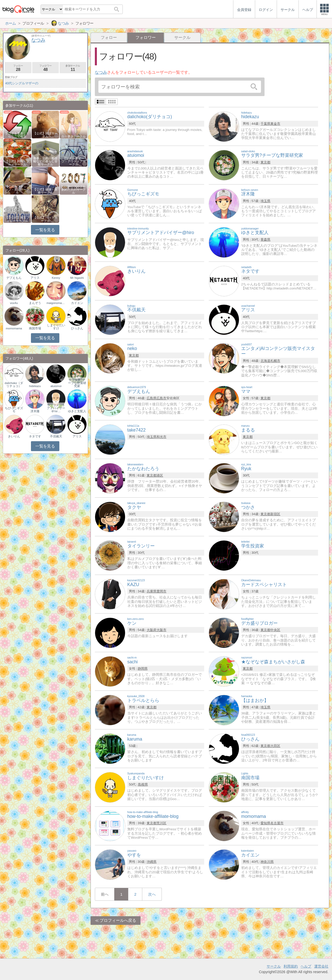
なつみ (101, 72)
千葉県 (265, 124)
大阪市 (161, 630)
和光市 (161, 437)
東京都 (265, 162)
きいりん (14, 436)
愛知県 (265, 823)
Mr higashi (77, 278)
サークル (182, 37)
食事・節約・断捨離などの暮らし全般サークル (45, 161)
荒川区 (161, 823)
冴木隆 (35, 411)
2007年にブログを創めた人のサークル (74, 190)
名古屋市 (277, 823)
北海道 (265, 361)
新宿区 (275, 514)
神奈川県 (267, 862)
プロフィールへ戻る (118, 920)
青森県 (265, 240)
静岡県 (143, 669)
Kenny (56, 278)
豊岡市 (161, 591)
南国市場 (35, 328)
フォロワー (46, 68)
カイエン (77, 303)
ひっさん (77, 328)
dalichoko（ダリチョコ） (14, 385)
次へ (152, 894)
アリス (35, 278)
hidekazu (35, 386)
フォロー (109, 37)
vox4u (14, 303)
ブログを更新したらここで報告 (17, 135)
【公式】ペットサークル (45, 219)
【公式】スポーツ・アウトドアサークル (74, 161)
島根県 (143, 784)
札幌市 (275, 361)
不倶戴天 (56, 436)
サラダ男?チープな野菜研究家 (77, 383)
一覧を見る (45, 230)
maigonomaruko (56, 303)
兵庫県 (152, 591)
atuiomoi (56, 386)
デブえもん (14, 278)
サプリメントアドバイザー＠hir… (56, 408)
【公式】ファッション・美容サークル (17, 190)
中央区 (275, 630)
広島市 (161, 398)
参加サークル (73, 68)
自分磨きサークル (74, 136)
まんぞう (35, 303)
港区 (160, 475)
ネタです (35, 436)
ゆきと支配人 (77, 411)
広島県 (152, 398)
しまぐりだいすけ (56, 327)
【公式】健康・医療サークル (45, 191)
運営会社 (321, 966)
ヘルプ (306, 966)
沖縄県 (152, 862)
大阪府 (152, 630)
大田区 (275, 746)
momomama (14, 328)
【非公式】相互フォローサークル (17, 219)
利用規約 (291, 966)
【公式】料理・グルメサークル (17, 163)
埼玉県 (265, 201)
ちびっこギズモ (14, 410)
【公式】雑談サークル (45, 135)
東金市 (275, 124)
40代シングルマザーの (22, 83)
